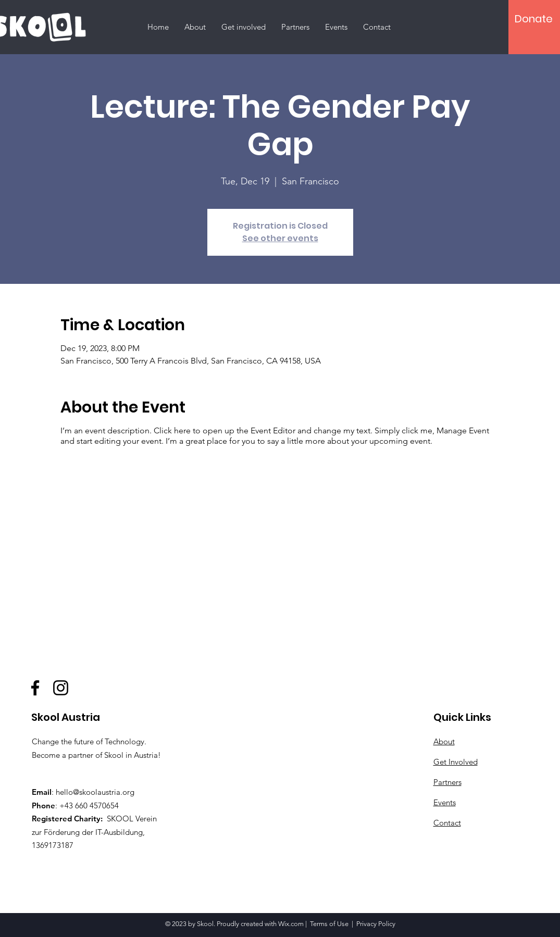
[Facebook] (35, 688)
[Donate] (534, 19)
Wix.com (291, 924)
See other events (280, 238)
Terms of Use (329, 924)
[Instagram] (61, 688)
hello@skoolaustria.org (95, 792)
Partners (447, 782)
